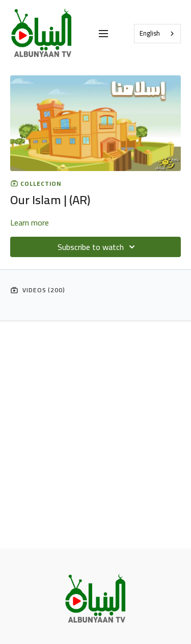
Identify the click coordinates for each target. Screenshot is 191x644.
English (150, 33)
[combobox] (157, 34)
